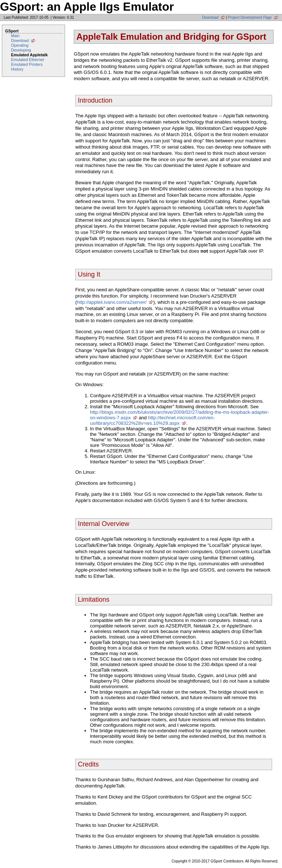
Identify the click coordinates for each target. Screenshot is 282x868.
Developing (21, 50)
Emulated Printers (27, 64)
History (17, 69)
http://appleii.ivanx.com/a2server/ (112, 302)
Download (210, 17)
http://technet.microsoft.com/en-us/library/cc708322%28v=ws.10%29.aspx (152, 420)
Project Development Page (250, 17)
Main (15, 36)
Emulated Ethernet (28, 60)
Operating (20, 45)
